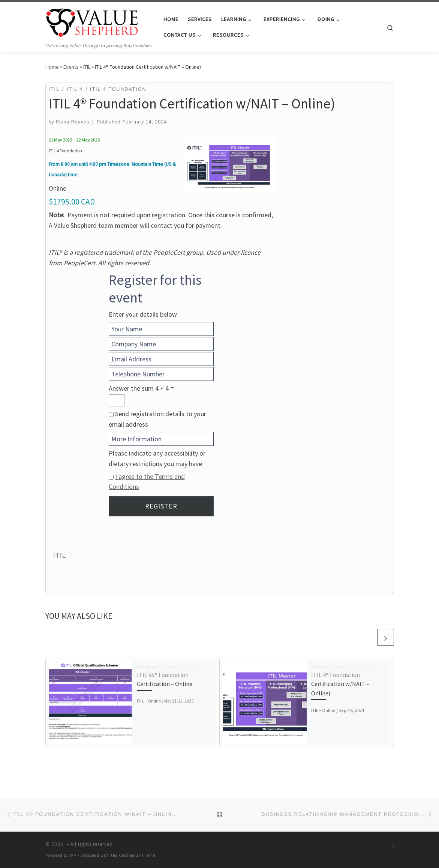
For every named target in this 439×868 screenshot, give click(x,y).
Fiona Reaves (73, 122)
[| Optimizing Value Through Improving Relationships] (92, 22)
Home (52, 67)
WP (73, 855)
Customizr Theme (137, 855)
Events (71, 67)
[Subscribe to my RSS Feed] (393, 846)
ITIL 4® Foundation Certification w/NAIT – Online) (340, 684)
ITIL (87, 67)
